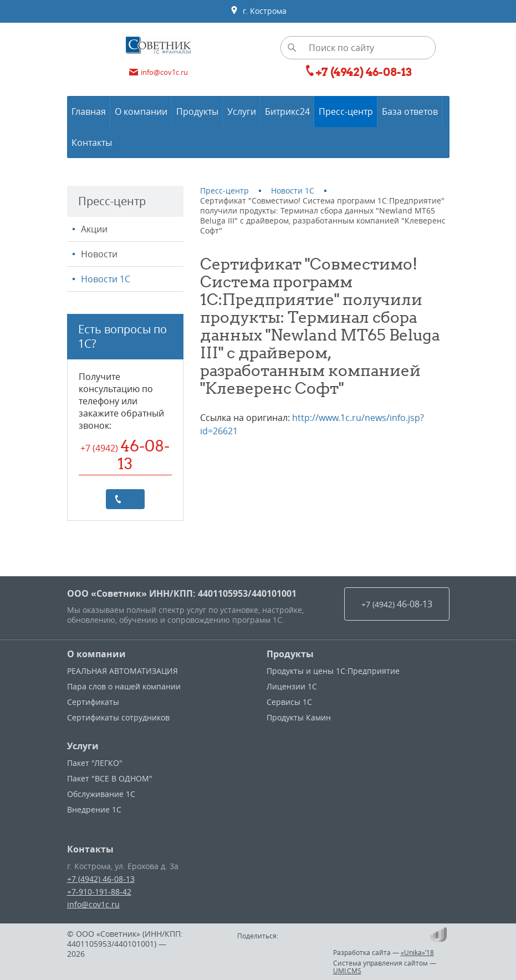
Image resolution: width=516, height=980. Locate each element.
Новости (99, 254)
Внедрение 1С (94, 809)
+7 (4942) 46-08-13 (101, 879)
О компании (96, 654)
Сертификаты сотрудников (118, 717)
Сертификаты (93, 702)
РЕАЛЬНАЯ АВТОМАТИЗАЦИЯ (122, 671)
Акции (94, 229)
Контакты (90, 849)
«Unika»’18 (417, 952)
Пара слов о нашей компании (124, 686)
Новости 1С (106, 279)
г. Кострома (258, 11)
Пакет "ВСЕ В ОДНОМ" (110, 778)
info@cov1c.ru (93, 904)
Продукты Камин (299, 717)
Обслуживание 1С (101, 794)
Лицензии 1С (292, 686)
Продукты (290, 654)
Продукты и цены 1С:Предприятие (333, 671)
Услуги (83, 746)
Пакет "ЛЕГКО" (95, 763)
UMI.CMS (347, 971)
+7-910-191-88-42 (99, 892)
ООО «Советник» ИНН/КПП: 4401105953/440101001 (182, 593)
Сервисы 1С (289, 702)
